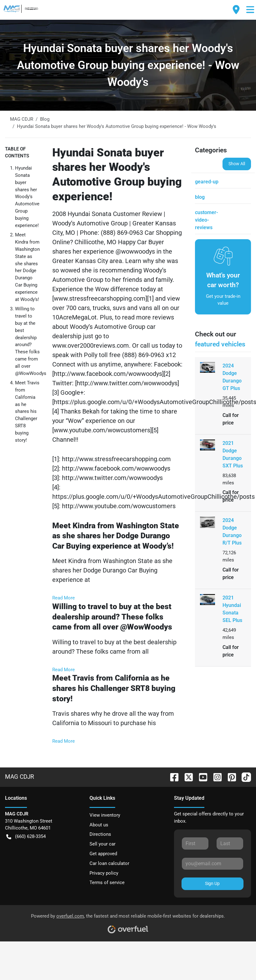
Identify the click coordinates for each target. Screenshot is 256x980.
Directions (100, 834)
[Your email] (212, 864)
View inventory (105, 815)
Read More (64, 598)
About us (99, 825)
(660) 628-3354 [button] (26, 837)
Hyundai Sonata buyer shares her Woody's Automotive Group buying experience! (27, 197)
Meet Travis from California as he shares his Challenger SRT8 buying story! (27, 411)
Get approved (103, 854)
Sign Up (212, 883)
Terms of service (107, 883)
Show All (237, 164)
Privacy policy (104, 873)
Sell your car (102, 844)
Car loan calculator (109, 863)
